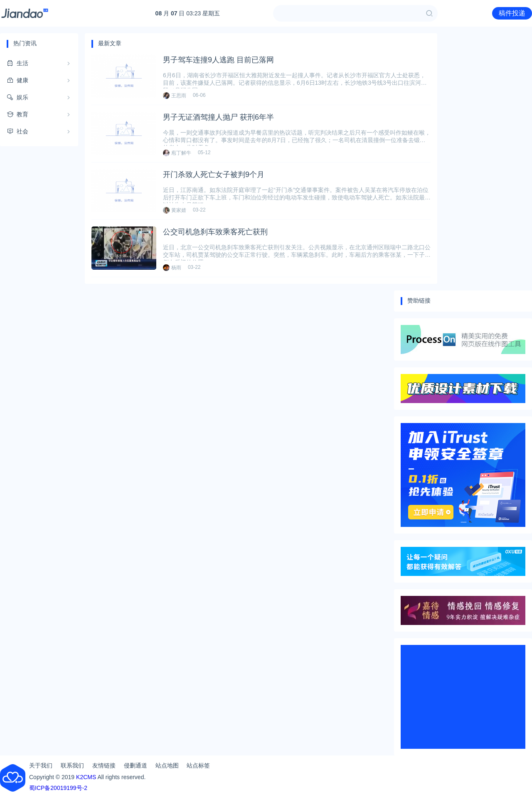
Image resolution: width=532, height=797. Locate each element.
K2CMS (86, 777)
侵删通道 (135, 765)
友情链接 (104, 765)
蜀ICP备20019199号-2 (58, 788)
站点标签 (198, 765)
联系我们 (72, 765)
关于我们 (41, 765)
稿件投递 (512, 13)
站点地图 (167, 765)
